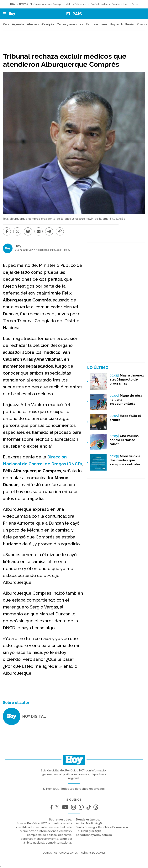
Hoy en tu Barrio (122, 24)
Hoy (18, 246)
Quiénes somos (69, 853)
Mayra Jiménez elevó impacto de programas (127, 379)
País (6, 24)
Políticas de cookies (93, 853)
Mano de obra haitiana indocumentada (126, 400)
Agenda (18, 24)
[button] (3, 14)
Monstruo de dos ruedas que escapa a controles (125, 460)
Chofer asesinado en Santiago (46, 4)
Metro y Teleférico (76, 4)
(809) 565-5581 (91, 831)
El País (74, 14)
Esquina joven (96, 24)
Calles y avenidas (70, 24)
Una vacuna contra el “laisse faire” (124, 440)
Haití (126, 4)
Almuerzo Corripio (40, 24)
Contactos (50, 853)
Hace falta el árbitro (125, 418)
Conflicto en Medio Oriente (105, 4)
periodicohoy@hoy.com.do (94, 835)
